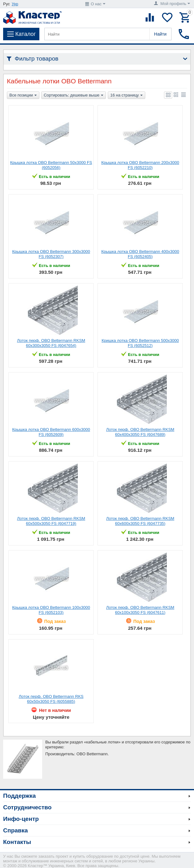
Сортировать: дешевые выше (74, 96)
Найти (160, 34)
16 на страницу (127, 96)
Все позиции (23, 96)
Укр (15, 4)
